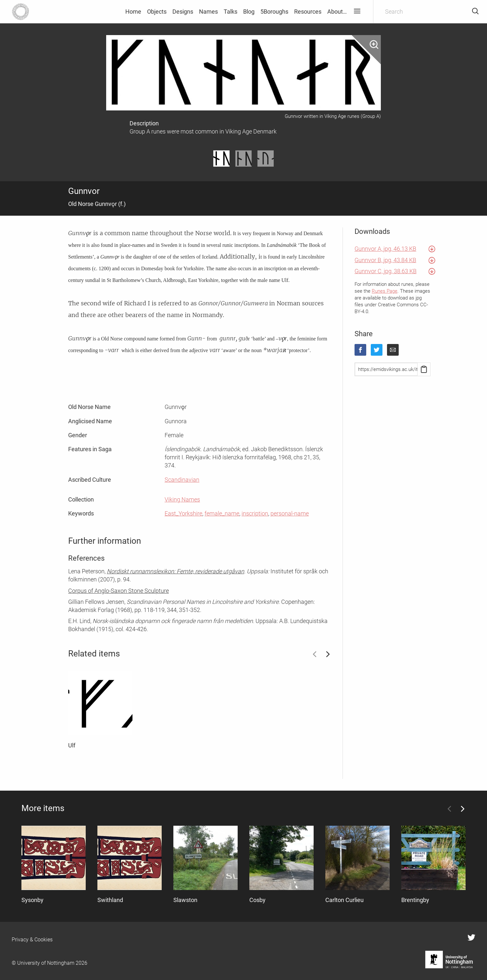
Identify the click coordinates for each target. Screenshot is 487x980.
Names (208, 12)
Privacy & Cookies (32, 940)
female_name (222, 513)
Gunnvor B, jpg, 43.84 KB (385, 260)
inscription (255, 513)
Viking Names (182, 499)
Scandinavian (182, 480)
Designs (183, 12)
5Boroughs (274, 12)
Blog (249, 12)
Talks (231, 12)
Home (133, 12)
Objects (157, 12)
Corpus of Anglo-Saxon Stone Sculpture (119, 591)
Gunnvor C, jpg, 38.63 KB (386, 271)
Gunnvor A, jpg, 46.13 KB (385, 249)
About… (337, 12)
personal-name (290, 513)
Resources (308, 12)
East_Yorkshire (183, 513)
